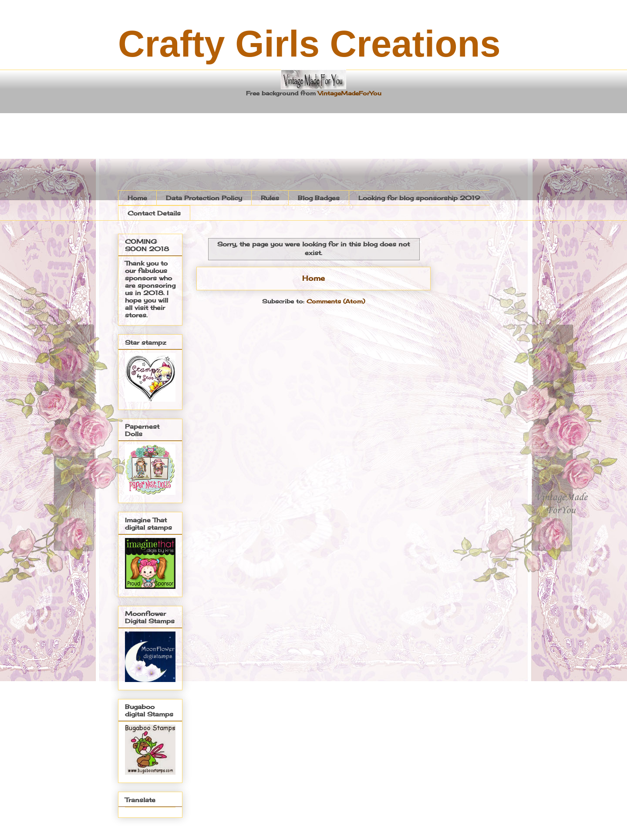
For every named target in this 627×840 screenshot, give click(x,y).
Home (137, 198)
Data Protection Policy (204, 198)
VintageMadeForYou (349, 93)
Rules (270, 198)
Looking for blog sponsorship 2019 (419, 198)
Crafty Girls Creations (309, 44)
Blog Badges (319, 198)
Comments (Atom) (336, 301)
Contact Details (154, 213)
